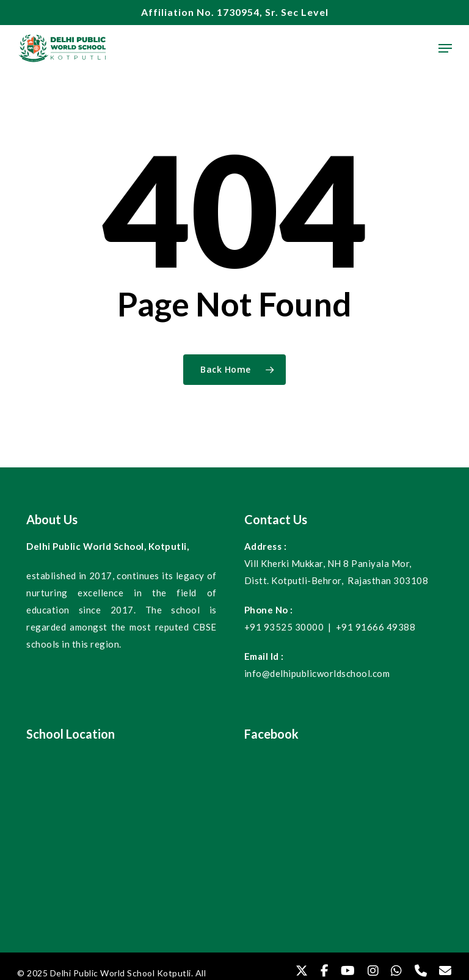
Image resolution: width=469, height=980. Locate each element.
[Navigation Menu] (445, 48)
